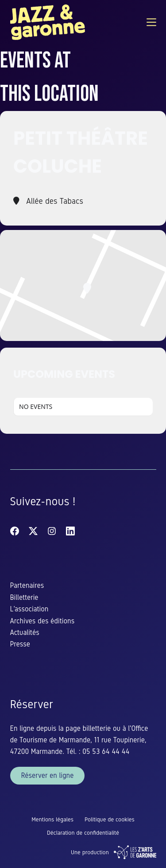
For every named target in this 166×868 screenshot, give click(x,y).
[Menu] (151, 22)
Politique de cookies (110, 819)
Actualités (25, 632)
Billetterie (24, 597)
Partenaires (27, 585)
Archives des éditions (42, 621)
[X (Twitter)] (33, 531)
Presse (20, 644)
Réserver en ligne (48, 775)
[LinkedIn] (70, 531)
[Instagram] (52, 531)
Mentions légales (52, 819)
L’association (29, 609)
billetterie (98, 728)
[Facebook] (15, 531)
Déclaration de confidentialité (83, 833)
